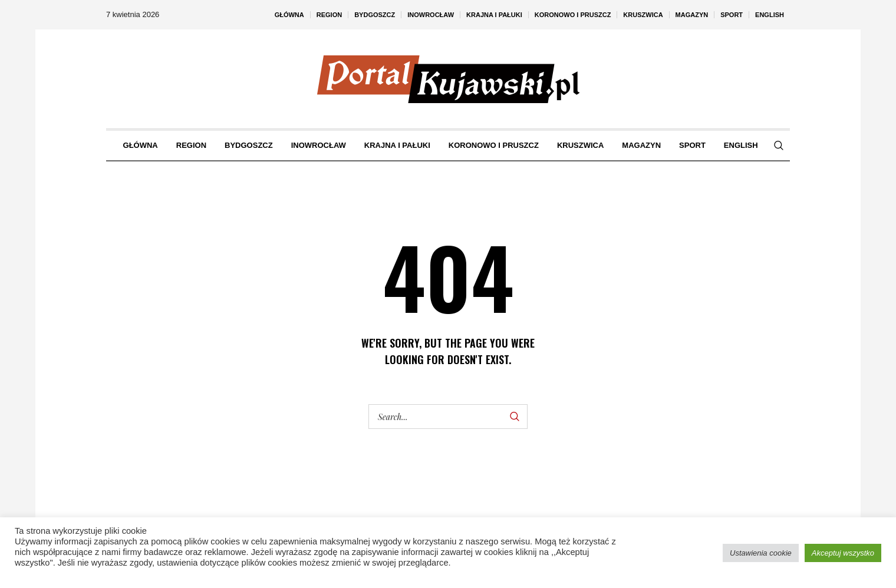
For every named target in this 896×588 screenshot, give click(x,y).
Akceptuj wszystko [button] (843, 553)
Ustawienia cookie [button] (761, 553)
